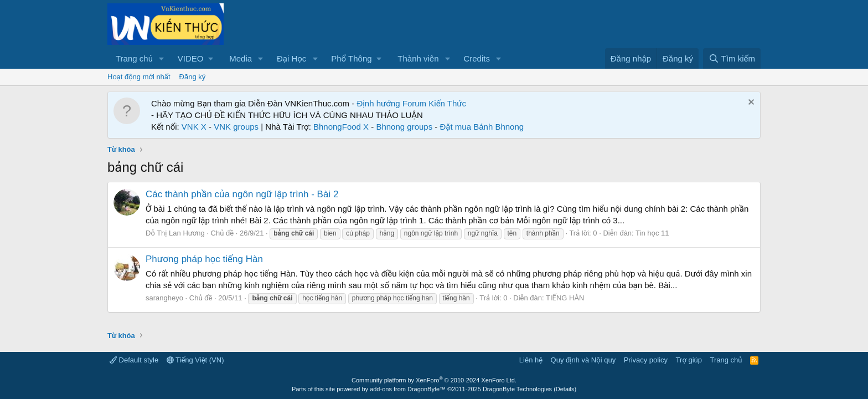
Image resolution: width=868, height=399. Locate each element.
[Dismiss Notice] (750, 103)
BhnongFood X (341, 127)
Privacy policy (646, 360)
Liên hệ (531, 360)
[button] (162, 58)
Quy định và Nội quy (583, 360)
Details (565, 389)
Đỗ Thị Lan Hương (175, 233)
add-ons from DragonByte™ (408, 389)
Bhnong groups (404, 127)
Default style (134, 360)
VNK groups (236, 127)
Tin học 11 (652, 233)
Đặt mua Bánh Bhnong (482, 127)
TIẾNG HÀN (565, 298)
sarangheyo (164, 298)
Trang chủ (134, 58)
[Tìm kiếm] (732, 58)
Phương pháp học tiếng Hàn (204, 259)
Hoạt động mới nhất (139, 77)
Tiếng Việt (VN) (195, 360)
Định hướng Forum (391, 103)
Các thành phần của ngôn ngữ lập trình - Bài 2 (242, 194)
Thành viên (418, 58)
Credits (477, 58)
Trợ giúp (689, 360)
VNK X (194, 127)
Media (241, 58)
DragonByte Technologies (517, 389)
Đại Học (291, 58)
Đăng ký (193, 77)
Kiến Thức (447, 103)
